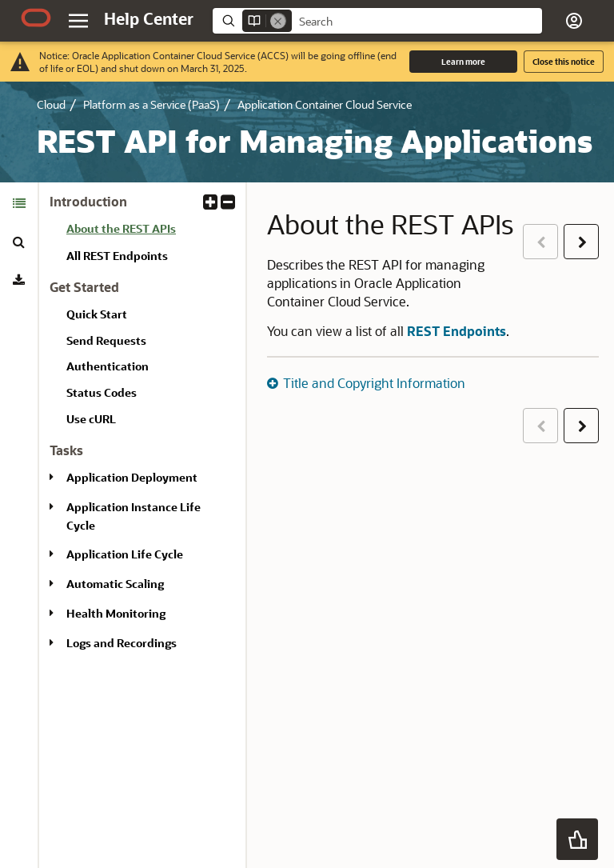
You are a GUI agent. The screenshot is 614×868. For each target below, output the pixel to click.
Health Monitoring (116, 613)
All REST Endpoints (117, 256)
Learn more (463, 62)
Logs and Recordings (122, 643)
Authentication (108, 366)
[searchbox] (417, 22)
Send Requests (106, 340)
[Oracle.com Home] (36, 18)
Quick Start (97, 314)
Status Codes (102, 392)
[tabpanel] (142, 429)
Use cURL (91, 419)
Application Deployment (132, 477)
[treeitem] (150, 231)
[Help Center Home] (149, 18)
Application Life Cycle (125, 554)
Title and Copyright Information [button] (374, 383)
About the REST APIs (121, 228)
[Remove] (278, 21)
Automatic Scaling (115, 584)
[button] (574, 21)
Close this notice (564, 62)
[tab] (19, 203)
